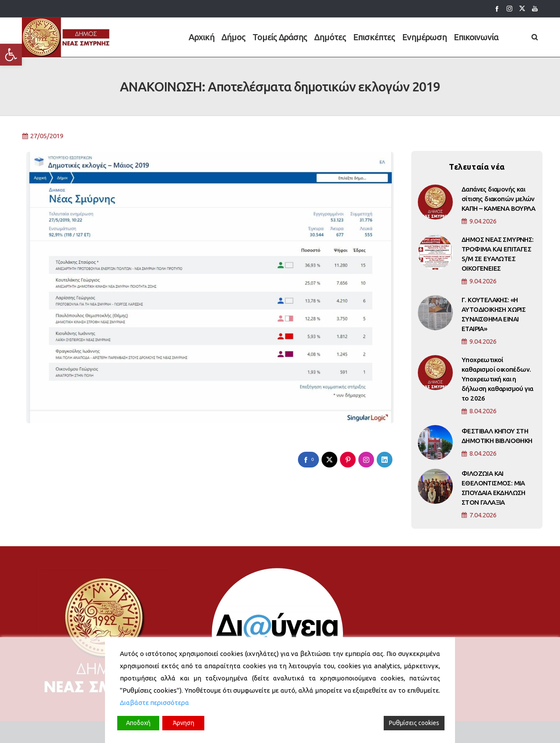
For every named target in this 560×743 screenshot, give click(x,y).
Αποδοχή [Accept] (138, 723)
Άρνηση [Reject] (184, 723)
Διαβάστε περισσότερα (154, 703)
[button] (11, 55)
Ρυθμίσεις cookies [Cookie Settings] (414, 723)
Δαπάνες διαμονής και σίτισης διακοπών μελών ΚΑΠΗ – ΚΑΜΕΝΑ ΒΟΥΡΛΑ (498, 202)
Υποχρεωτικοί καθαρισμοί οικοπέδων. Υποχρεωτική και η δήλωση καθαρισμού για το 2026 (497, 383)
